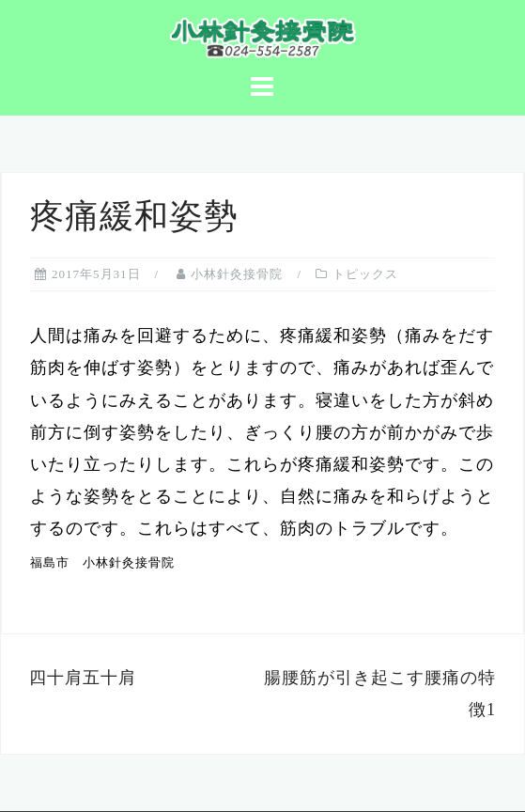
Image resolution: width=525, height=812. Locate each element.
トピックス (365, 274)
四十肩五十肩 (83, 678)
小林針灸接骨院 (237, 274)
